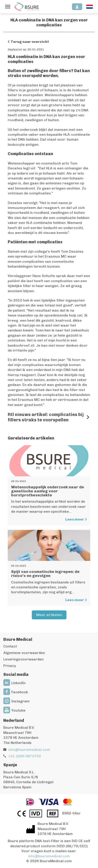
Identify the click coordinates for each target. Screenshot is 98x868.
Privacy (10, 666)
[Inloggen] (77, 7)
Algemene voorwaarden (24, 653)
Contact (10, 646)
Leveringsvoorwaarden (23, 659)
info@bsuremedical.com (29, 750)
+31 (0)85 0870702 (25, 756)
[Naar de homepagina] (27, 7)
